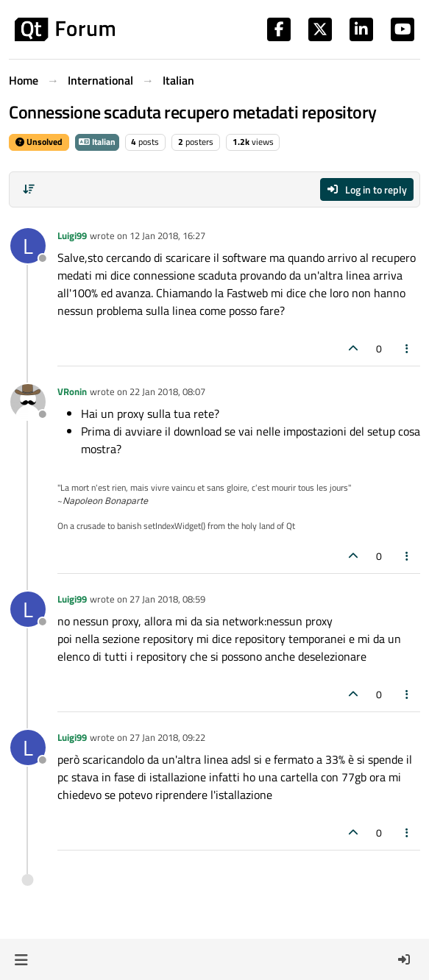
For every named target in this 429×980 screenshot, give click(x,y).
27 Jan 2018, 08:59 (167, 599)
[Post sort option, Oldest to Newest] (29, 189)
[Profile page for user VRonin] (28, 402)
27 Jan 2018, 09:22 (167, 737)
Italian (97, 142)
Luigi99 (72, 235)
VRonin (72, 391)
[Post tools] (408, 348)
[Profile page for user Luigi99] (28, 246)
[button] (21, 959)
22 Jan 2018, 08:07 (167, 391)
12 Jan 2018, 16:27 (167, 235)
